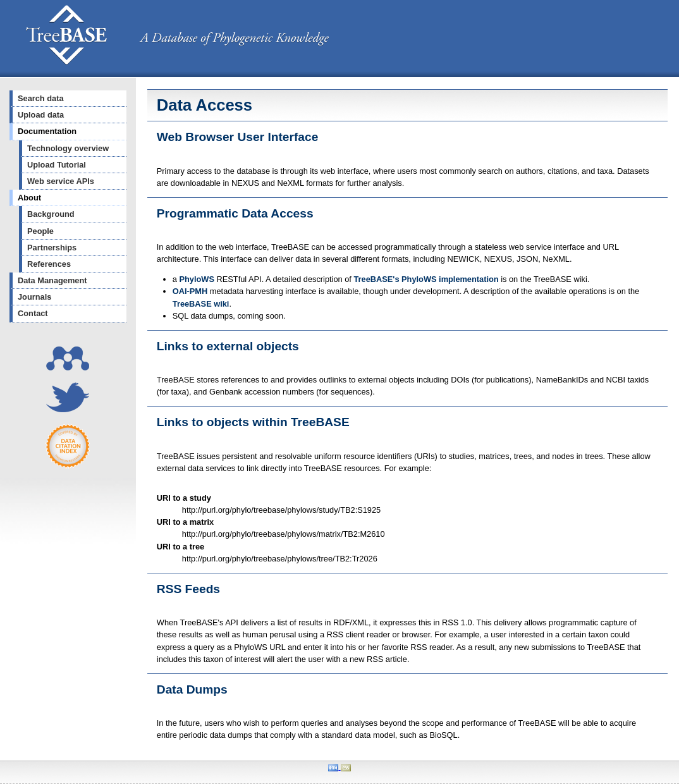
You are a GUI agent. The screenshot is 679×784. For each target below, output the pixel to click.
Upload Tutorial (57, 165)
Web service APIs (61, 181)
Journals (34, 297)
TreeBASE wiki (201, 304)
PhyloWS (196, 279)
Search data (41, 98)
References (49, 264)
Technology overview (68, 148)
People (40, 231)
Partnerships (52, 248)
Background (51, 214)
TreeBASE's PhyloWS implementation (426, 279)
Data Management (52, 280)
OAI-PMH (190, 291)
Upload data (41, 115)
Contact (33, 313)
